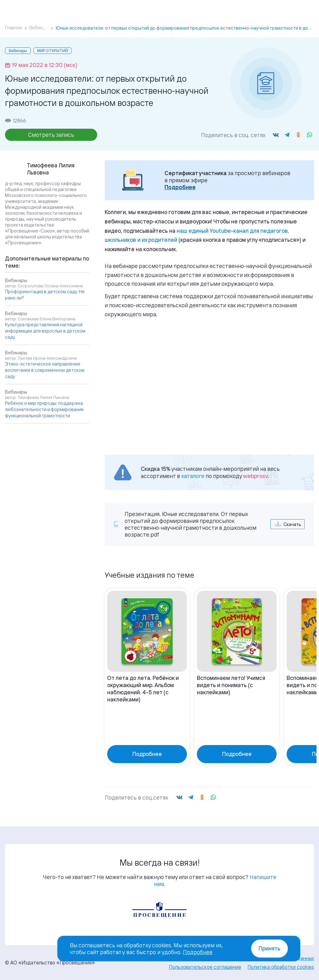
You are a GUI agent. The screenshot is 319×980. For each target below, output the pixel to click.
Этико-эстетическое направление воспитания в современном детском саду (45, 370)
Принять (269, 948)
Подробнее (180, 187)
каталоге (193, 476)
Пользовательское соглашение (205, 967)
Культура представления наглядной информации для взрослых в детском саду (45, 331)
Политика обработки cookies (281, 967)
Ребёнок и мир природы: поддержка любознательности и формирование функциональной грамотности (44, 409)
